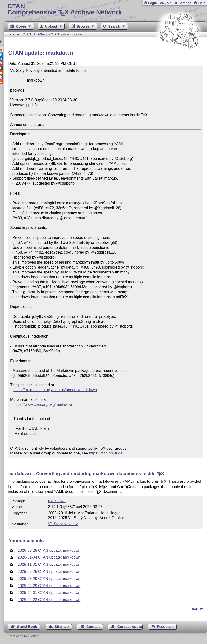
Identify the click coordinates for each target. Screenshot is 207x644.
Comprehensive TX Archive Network (106, 9)
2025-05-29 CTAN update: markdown (49, 579)
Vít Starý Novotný (63, 524)
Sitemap (62, 627)
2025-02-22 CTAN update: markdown (49, 600)
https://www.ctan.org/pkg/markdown (43, 405)
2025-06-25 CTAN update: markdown (49, 572)
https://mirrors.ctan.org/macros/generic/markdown (55, 390)
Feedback (165, 627)
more (195, 609)
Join (168, 3)
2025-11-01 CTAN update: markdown (49, 564)
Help (202, 3)
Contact (93, 627)
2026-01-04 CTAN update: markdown (49, 557)
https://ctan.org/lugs (106, 453)
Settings (185, 3)
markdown (57, 501)
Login (152, 3)
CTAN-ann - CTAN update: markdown (59, 34)
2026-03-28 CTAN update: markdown (49, 550)
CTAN (27, 34)
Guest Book (27, 627)
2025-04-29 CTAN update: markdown (49, 586)
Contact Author (130, 627)
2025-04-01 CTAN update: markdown (49, 593)
